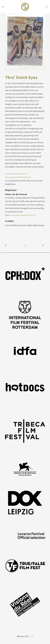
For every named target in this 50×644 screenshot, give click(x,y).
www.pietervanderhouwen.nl (18, 177)
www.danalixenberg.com (16, 174)
